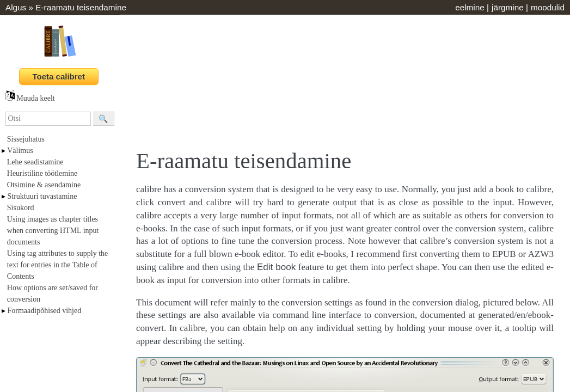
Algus (16, 7)
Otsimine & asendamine (44, 185)
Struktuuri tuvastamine (42, 196)
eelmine (470, 7)
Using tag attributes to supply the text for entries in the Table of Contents (57, 265)
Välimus (20, 151)
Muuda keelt (30, 98)
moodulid (548, 7)
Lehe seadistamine (35, 162)
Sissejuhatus (26, 139)
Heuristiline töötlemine (42, 173)
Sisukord (21, 208)
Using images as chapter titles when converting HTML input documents (53, 231)
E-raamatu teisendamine (81, 7)
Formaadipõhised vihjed (45, 311)
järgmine (508, 7)
